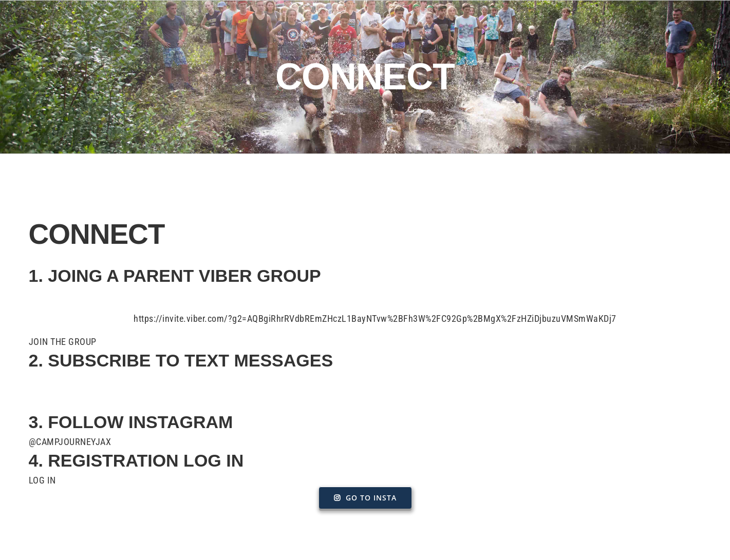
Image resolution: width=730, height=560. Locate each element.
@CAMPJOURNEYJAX (70, 442)
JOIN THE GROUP (63, 342)
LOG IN (42, 480)
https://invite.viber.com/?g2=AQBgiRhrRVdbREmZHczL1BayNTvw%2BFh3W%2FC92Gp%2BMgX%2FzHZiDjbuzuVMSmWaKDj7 (375, 318)
